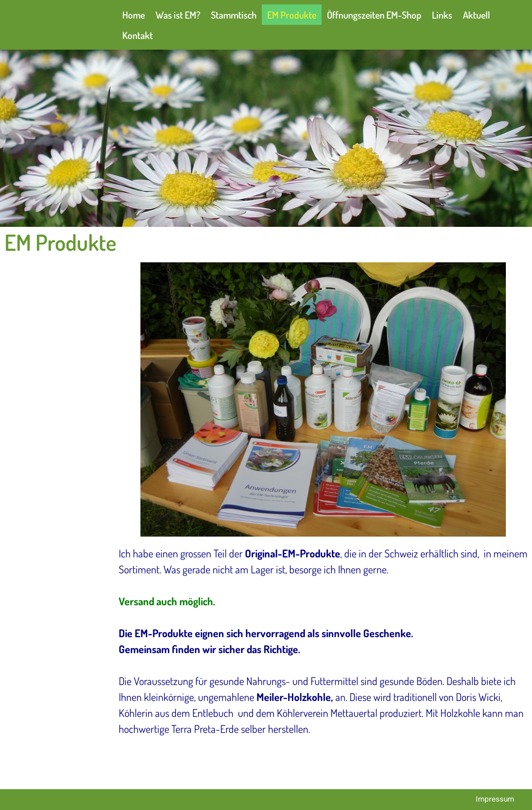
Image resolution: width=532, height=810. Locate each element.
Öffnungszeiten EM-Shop (374, 15)
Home (134, 15)
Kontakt (138, 35)
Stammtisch (234, 15)
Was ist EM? (178, 15)
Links (442, 15)
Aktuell (476, 15)
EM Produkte (292, 15)
